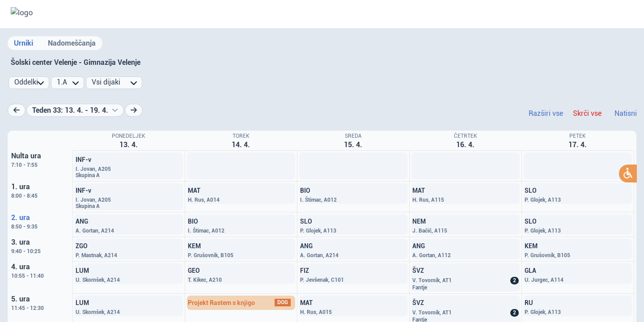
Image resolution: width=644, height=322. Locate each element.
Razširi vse (546, 113)
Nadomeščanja (72, 43)
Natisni (626, 113)
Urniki (23, 43)
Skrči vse (587, 113)
